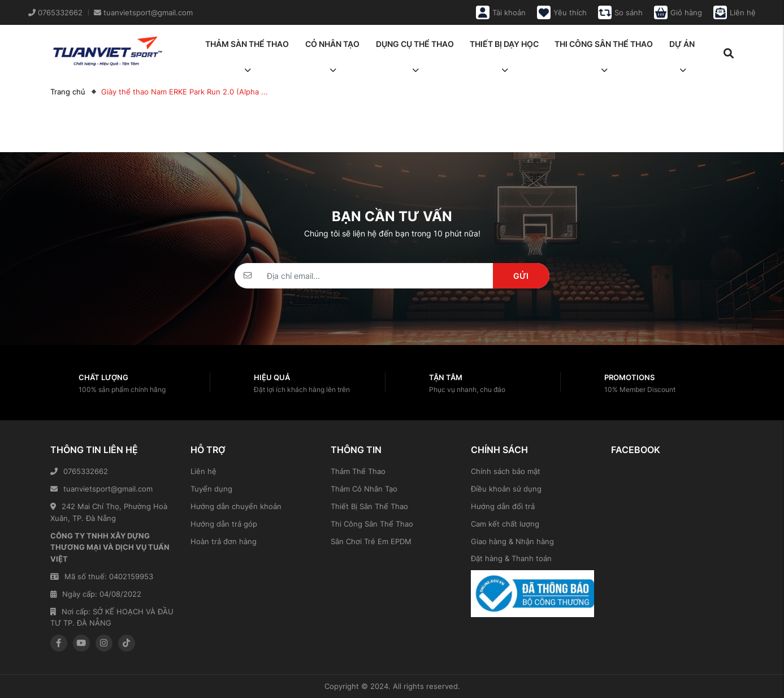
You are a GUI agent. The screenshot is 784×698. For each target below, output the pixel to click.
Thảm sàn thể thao (247, 48)
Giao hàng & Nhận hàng (512, 541)
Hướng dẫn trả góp (224, 524)
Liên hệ (203, 471)
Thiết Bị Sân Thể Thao (369, 506)
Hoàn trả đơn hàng (224, 541)
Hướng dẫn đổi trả (503, 506)
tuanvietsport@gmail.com (101, 489)
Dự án (682, 48)
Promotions (629, 377)
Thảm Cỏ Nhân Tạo (364, 489)
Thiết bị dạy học (504, 48)
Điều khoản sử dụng (506, 489)
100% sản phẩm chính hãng (122, 389)
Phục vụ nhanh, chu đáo (467, 389)
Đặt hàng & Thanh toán (511, 558)
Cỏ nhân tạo (332, 48)
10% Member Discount (640, 389)
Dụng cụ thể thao (415, 48)
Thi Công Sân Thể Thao (372, 524)
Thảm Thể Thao (358, 471)
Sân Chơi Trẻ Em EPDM (371, 541)
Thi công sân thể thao (604, 48)
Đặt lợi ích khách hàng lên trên (302, 389)
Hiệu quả (272, 377)
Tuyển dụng (211, 489)
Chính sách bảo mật (506, 471)
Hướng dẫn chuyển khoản (236, 506)
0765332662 (79, 471)
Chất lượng (103, 377)
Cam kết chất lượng (505, 524)
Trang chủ (68, 92)
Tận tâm (446, 377)
